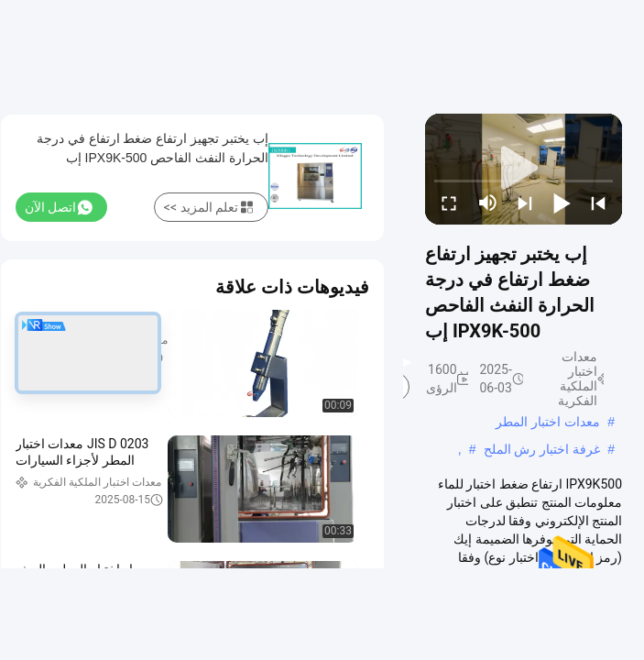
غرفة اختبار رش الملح (542, 449)
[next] (525, 203)
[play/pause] (562, 203)
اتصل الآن (59, 207)
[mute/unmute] (488, 203)
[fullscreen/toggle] (449, 203)
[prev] (598, 203)
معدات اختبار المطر (548, 422)
